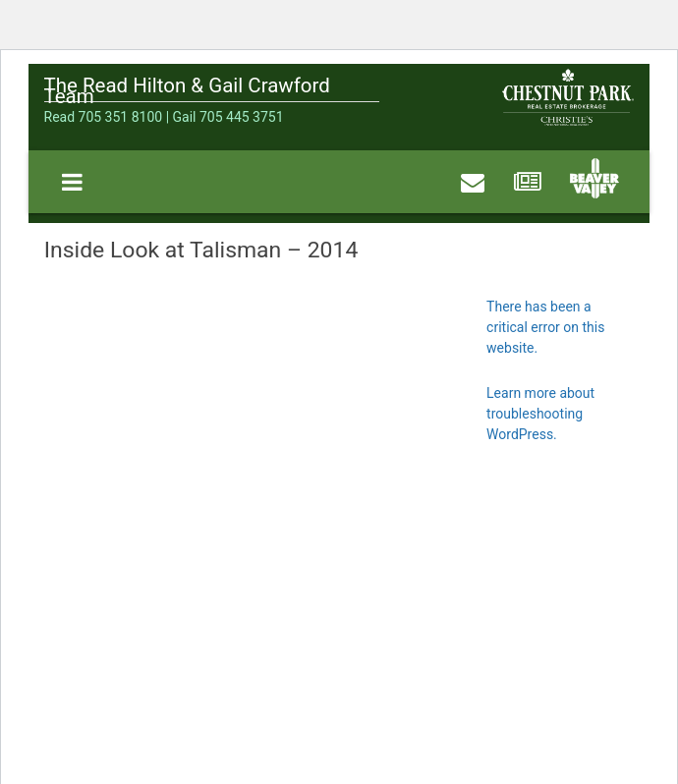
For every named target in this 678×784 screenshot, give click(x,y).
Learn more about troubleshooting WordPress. (540, 414)
